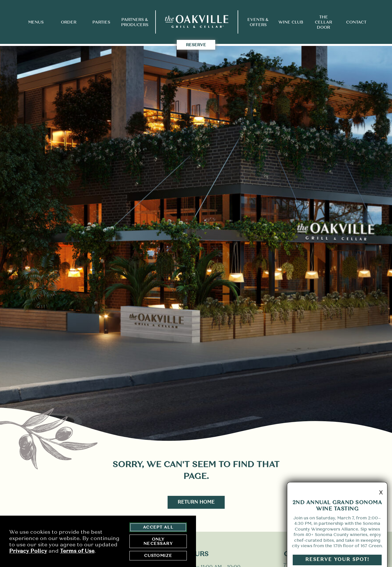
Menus (36, 22)
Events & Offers (258, 22)
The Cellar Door (323, 22)
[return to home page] (197, 22)
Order (69, 22)
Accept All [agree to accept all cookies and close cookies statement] (158, 528)
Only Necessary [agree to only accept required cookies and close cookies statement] (158, 542)
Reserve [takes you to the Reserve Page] (196, 45)
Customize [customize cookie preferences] (158, 556)
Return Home (196, 502)
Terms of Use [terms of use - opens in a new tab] (77, 551)
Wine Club (291, 22)
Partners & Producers (135, 22)
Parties (101, 22)
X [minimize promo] (381, 497)
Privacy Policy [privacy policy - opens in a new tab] (28, 551)
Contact (356, 22)
